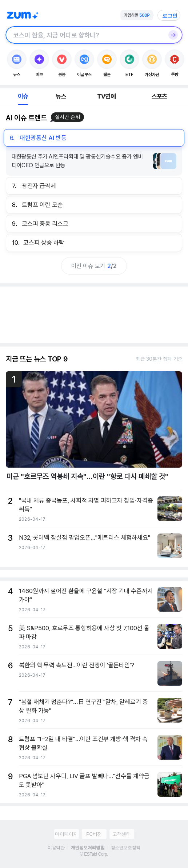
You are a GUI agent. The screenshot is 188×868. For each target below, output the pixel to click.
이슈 (23, 96)
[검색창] (85, 35)
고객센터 (121, 834)
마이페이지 (66, 834)
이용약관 (56, 848)
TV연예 (106, 96)
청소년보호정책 (126, 848)
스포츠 (159, 96)
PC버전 (94, 834)
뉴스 (61, 96)
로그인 (170, 16)
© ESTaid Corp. (94, 854)
